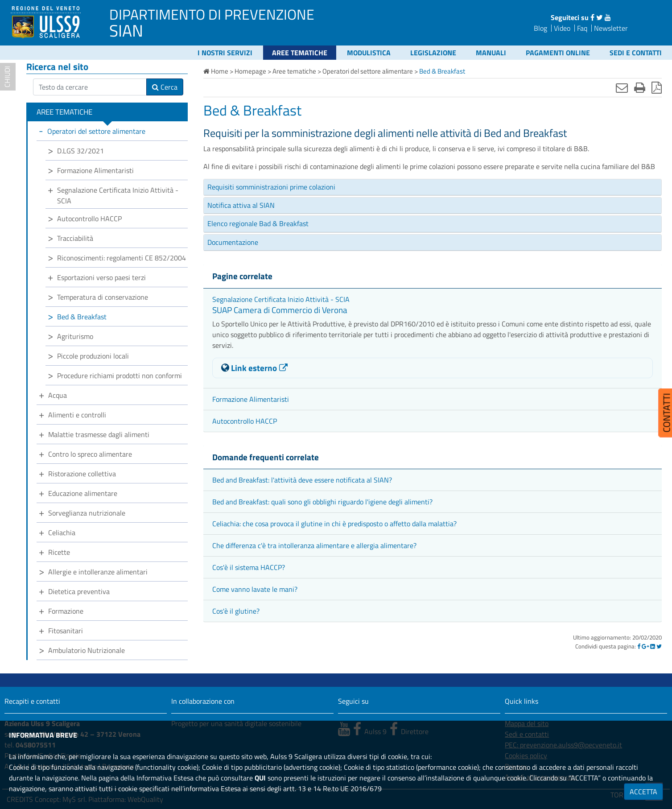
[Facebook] (639, 646)
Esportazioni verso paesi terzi (101, 277)
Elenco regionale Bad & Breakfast (258, 223)
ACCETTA (643, 792)
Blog (540, 28)
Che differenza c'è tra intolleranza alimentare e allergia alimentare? (314, 545)
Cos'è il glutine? (236, 611)
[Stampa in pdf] (657, 87)
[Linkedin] (653, 646)
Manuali (491, 53)
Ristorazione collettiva (82, 474)
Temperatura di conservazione (103, 297)
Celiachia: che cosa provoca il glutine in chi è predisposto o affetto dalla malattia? (334, 524)
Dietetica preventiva (79, 591)
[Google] (645, 646)
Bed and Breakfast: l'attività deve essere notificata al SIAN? (302, 480)
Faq (582, 28)
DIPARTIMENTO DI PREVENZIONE (212, 14)
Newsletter (611, 28)
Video (562, 28)
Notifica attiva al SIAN (241, 205)
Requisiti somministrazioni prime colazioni (271, 187)
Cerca (165, 87)
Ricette (59, 552)
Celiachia (62, 532)
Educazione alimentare (83, 493)
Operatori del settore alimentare (96, 131)
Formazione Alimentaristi (251, 399)
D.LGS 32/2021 (80, 151)
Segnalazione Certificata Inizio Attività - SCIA (281, 299)
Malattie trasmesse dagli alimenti (99, 434)
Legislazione (433, 53)
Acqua (58, 395)
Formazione (66, 611)
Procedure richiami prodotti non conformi (120, 376)
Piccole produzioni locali (93, 356)
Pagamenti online (558, 53)
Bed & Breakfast (82, 317)
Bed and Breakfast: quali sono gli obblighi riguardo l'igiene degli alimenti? (322, 502)
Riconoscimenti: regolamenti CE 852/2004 (122, 258)
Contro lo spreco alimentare (90, 454)
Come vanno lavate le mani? (255, 589)
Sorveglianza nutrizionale (87, 513)
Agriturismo (75, 336)
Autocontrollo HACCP (245, 421)
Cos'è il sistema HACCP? (249, 567)
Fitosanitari (66, 631)
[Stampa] (640, 87)
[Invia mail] (622, 87)
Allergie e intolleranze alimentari (98, 572)
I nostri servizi (225, 53)
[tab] (433, 187)
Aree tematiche (300, 53)
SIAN (126, 30)
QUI (260, 778)
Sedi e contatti (636, 53)
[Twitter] (659, 646)
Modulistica (369, 53)
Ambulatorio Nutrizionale (87, 650)
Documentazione (233, 242)
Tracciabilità (75, 238)
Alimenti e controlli (77, 415)
